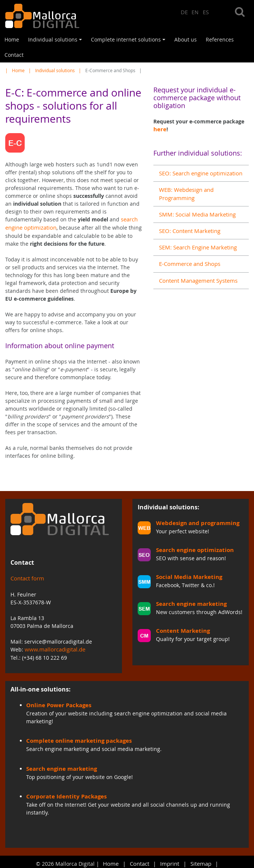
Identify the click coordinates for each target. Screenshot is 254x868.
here (159, 129)
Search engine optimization (191, 548)
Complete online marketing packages (74, 738)
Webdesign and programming (194, 522)
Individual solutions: (169, 506)
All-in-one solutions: (41, 687)
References (220, 39)
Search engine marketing (188, 602)
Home (12, 39)
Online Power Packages (56, 703)
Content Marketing (180, 628)
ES (206, 12)
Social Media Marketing (186, 575)
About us (186, 39)
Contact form (27, 578)
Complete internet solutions (129, 42)
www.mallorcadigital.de (54, 648)
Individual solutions (56, 42)
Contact (14, 55)
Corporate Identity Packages (63, 793)
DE (184, 12)
